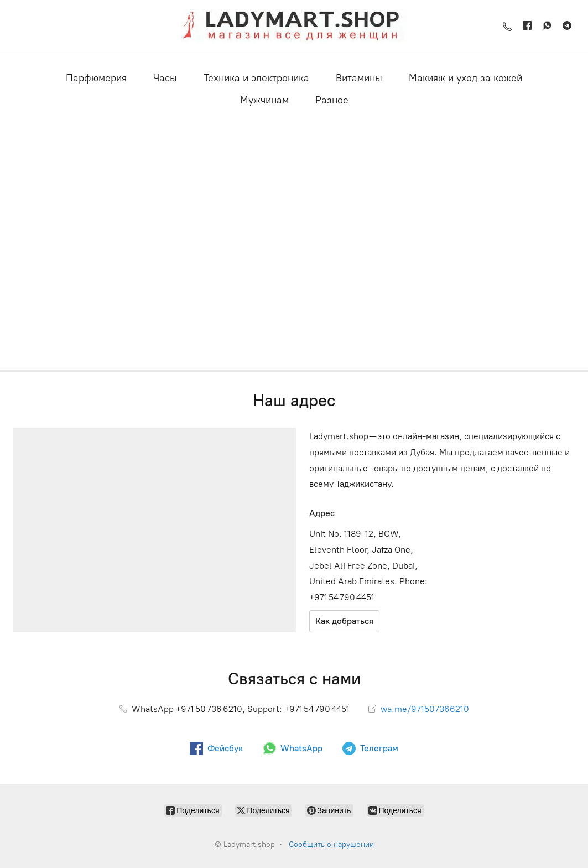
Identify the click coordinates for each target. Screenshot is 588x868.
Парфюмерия (96, 78)
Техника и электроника (256, 78)
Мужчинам (264, 100)
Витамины (359, 78)
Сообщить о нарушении (331, 844)
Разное (332, 100)
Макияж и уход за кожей (465, 78)
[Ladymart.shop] (294, 25)
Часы (165, 78)
